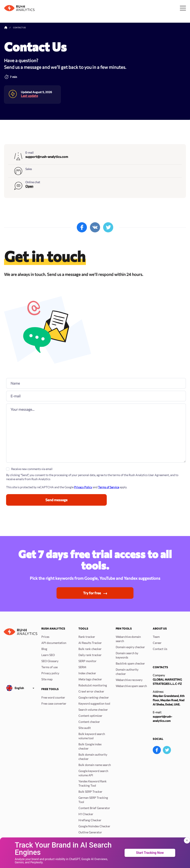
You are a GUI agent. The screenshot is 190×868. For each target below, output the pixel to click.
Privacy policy (50, 673)
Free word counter (53, 697)
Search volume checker (93, 710)
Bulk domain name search (95, 765)
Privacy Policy (83, 486)
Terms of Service (109, 486)
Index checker (87, 673)
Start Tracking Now (150, 853)
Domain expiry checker (130, 647)
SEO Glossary (50, 661)
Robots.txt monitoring (93, 685)
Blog (44, 649)
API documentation (54, 643)
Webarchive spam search (131, 686)
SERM (82, 667)
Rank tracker (87, 637)
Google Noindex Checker (94, 826)
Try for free (92, 593)
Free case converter (54, 704)
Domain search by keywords (127, 655)
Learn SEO (48, 655)
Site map (47, 679)
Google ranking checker (94, 697)
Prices (45, 637)
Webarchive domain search (128, 639)
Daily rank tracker (90, 655)
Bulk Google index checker (90, 746)
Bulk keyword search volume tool (92, 736)
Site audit (85, 728)
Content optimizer (90, 716)
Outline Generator (90, 832)
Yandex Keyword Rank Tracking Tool (92, 783)
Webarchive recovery (129, 680)
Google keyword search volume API (93, 773)
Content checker (89, 722)
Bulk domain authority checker (93, 757)
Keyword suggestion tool (94, 704)
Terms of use (49, 667)
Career (157, 643)
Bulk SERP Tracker (90, 792)
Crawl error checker (91, 691)
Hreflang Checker (90, 820)
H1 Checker (86, 814)
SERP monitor (87, 661)
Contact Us (160, 649)
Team (156, 637)
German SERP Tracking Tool (93, 800)
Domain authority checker (127, 672)
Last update (29, 89)
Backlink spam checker (130, 663)
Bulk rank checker (90, 649)
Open (29, 180)
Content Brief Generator (94, 808)
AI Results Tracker (90, 643)
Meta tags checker (90, 679)
